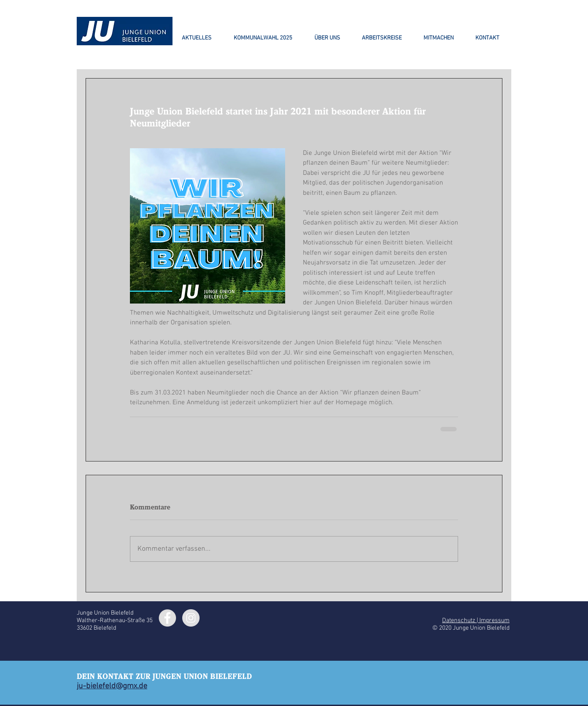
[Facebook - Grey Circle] (167, 618)
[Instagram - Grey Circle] (191, 618)
